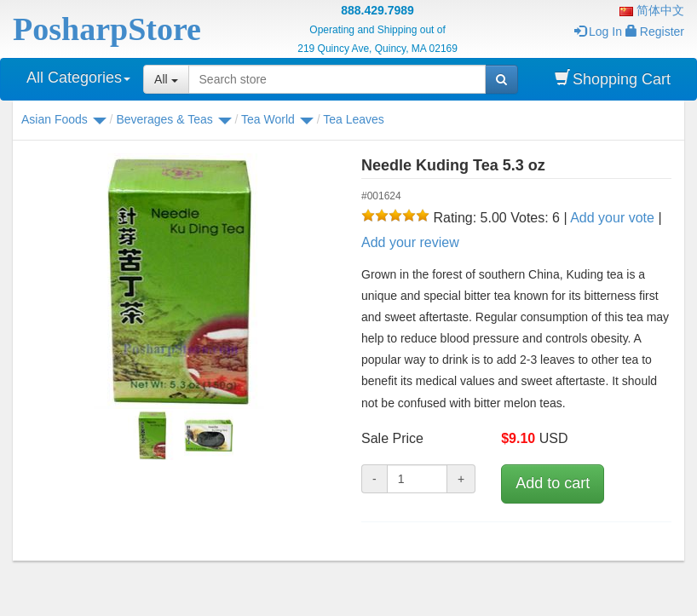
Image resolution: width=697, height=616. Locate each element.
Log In (598, 32)
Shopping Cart (613, 79)
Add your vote (612, 218)
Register (655, 32)
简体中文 (652, 10)
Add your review (410, 242)
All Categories (78, 78)
